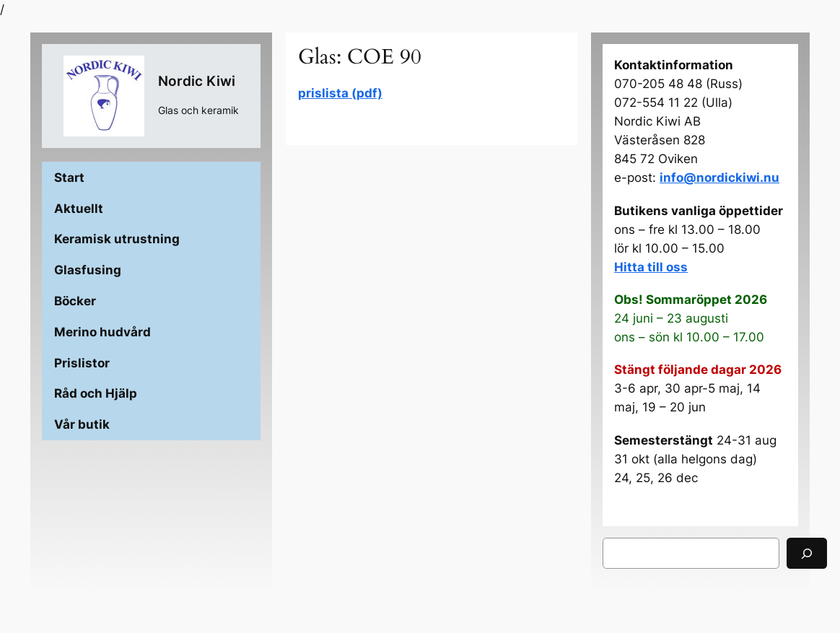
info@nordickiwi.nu (719, 178)
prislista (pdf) (340, 93)
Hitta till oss (651, 267)
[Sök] (807, 553)
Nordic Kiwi (197, 81)
